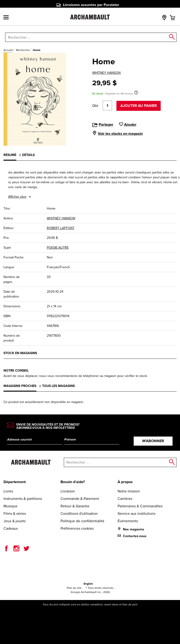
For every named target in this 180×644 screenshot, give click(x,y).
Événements (128, 521)
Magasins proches (20, 386)
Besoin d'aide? (73, 482)
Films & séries (15, 514)
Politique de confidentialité (82, 521)
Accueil (8, 50)
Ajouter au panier (139, 106)
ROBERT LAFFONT (61, 228)
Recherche (23, 50)
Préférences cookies (77, 528)
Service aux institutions (136, 514)
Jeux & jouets (15, 521)
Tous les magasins (58, 386)
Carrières (125, 499)
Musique (10, 506)
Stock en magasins (20, 353)
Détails (28, 155)
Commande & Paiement (80, 499)
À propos (125, 482)
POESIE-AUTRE (58, 248)
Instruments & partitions (23, 499)
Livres (8, 491)
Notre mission (129, 491)
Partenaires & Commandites (140, 506)
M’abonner (153, 441)
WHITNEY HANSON (106, 73)
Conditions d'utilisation (79, 514)
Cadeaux (11, 528)
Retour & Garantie (75, 506)
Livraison (68, 491)
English (88, 584)
